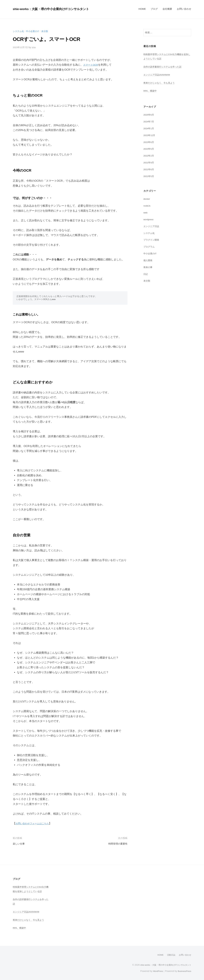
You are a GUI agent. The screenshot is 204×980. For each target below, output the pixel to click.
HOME (142, 9)
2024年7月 (149, 122)
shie (36, 47)
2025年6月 (149, 115)
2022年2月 (149, 156)
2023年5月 (149, 149)
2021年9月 (149, 162)
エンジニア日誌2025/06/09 (158, 75)
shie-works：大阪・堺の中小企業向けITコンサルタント (58, 9)
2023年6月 (149, 142)
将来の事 (148, 267)
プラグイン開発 (152, 240)
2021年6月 (149, 169)
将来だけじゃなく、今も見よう (160, 83)
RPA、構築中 (151, 91)
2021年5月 (149, 176)
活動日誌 (170, 955)
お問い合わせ (184, 9)
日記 (146, 274)
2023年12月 (150, 135)
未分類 (47, 31)
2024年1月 (149, 128)
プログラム (149, 247)
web (146, 212)
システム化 (19, 31)
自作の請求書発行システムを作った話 (164, 67)
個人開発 (148, 260)
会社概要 (167, 9)
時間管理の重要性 (117, 844)
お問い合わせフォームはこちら (34, 823)
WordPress (156, 971)
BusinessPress (184, 971)
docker (147, 199)
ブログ (154, 9)
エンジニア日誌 (152, 226)
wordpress (149, 219)
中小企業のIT (34, 31)
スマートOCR (92, 65)
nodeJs (147, 206)
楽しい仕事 (20, 844)
